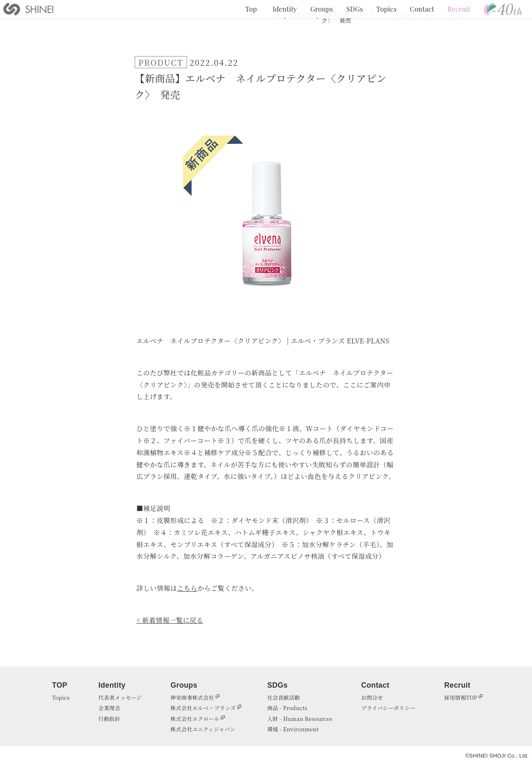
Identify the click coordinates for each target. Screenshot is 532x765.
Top (251, 9)
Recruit (459, 9)
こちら (187, 588)
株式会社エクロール (195, 719)
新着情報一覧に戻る (173, 620)
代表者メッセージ (120, 697)
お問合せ (372, 697)
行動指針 (109, 719)
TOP (60, 685)
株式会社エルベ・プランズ (203, 708)
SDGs (355, 9)
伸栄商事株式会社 (192, 697)
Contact (422, 9)
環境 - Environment (293, 729)
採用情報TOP (461, 697)
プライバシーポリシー (388, 708)
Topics (386, 9)
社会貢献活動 (284, 697)
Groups (322, 9)
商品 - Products (287, 708)
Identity (285, 9)
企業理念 (109, 708)
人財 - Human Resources (300, 719)
